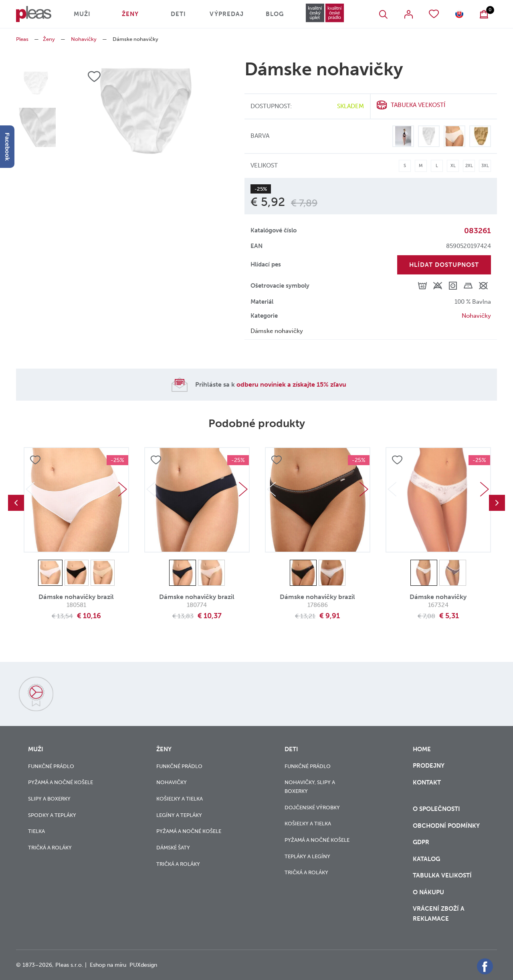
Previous (16, 503)
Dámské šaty (173, 848)
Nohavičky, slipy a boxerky (310, 787)
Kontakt (427, 787)
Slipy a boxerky (49, 799)
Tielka (36, 831)
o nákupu (428, 892)
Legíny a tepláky (179, 815)
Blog (275, 14)
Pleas (22, 39)
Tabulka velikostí (443, 875)
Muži (82, 14)
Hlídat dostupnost (444, 265)
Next (123, 489)
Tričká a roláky (50, 848)
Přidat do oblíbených (35, 460)
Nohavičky (84, 39)
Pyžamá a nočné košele (61, 782)
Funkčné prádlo (51, 766)
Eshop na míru (108, 965)
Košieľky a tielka (180, 799)
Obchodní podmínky (446, 826)
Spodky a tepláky (52, 815)
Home (422, 749)
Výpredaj (227, 14)
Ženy (130, 14)
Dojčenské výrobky (312, 808)
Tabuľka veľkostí (418, 105)
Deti (178, 14)
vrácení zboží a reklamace (439, 914)
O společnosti (437, 809)
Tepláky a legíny (307, 856)
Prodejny (429, 766)
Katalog (427, 859)
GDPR (422, 842)
